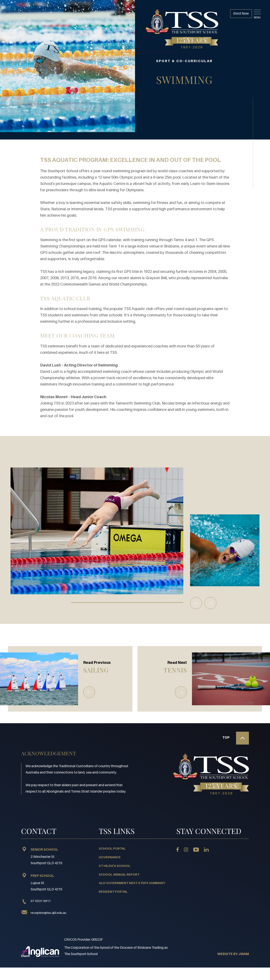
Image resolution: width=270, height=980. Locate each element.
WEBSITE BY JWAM (233, 954)
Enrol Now (240, 14)
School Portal (112, 848)
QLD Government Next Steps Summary (132, 883)
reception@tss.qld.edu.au (48, 912)
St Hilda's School (115, 865)
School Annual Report (119, 874)
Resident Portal (113, 891)
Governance (110, 857)
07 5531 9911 (36, 901)
